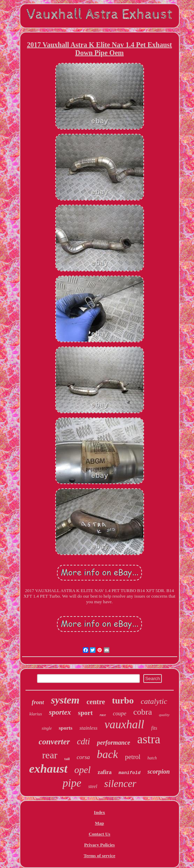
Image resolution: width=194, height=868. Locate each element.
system (65, 700)
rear (50, 755)
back (107, 754)
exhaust (48, 769)
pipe (72, 783)
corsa (83, 757)
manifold (129, 773)
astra (149, 739)
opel (83, 770)
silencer (120, 783)
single (47, 728)
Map (100, 823)
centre (96, 702)
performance (113, 743)
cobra (142, 712)
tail (67, 759)
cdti (84, 741)
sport (85, 713)
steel (93, 786)
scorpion (159, 772)
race (103, 715)
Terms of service (99, 856)
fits (154, 728)
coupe (120, 713)
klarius (36, 714)
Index (100, 812)
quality (164, 715)
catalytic (154, 701)
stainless (88, 728)
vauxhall (124, 724)
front (38, 702)
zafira (105, 772)
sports (66, 728)
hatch (152, 758)
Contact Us (100, 834)
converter (54, 742)
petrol (132, 757)
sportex (60, 712)
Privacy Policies (100, 845)
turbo (123, 701)
